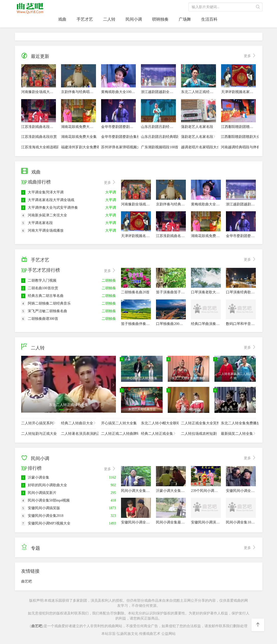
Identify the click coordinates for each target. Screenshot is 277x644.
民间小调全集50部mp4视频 (46, 500)
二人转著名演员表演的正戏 (79, 433)
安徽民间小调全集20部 (244, 491)
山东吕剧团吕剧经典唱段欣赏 (164, 127)
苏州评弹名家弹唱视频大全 (119, 147)
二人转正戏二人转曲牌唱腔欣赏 (119, 433)
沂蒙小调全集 (35, 477)
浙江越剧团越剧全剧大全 (161, 92)
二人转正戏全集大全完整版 (198, 423)
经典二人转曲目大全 (79, 423)
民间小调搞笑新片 (39, 493)
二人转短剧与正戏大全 (39, 433)
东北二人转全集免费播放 (238, 423)
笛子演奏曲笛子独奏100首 (177, 292)
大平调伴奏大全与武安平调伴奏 (50, 208)
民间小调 (134, 19)
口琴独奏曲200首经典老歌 (177, 324)
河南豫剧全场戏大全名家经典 (44, 92)
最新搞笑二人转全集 (238, 433)
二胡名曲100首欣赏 (40, 288)
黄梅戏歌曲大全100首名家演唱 (125, 92)
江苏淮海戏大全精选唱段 (39, 147)
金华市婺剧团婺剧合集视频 (123, 127)
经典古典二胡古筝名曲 (42, 296)
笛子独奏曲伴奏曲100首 (140, 324)
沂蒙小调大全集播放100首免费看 (182, 491)
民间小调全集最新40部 (174, 522)
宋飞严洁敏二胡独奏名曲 (44, 311)
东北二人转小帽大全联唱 (158, 423)
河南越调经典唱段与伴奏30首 (238, 147)
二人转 (109, 19)
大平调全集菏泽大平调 (42, 192)
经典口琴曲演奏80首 (207, 324)
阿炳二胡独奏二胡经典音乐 (46, 303)
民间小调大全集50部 (137, 491)
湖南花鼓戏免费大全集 (79, 127)
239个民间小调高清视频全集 (213, 491)
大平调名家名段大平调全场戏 (48, 200)
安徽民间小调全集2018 (42, 516)
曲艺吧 (27, 581)
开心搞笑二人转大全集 (119, 423)
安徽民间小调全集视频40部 (142, 522)
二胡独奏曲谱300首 (40, 319)
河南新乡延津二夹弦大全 (44, 215)
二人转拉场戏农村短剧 (198, 433)
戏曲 (62, 19)
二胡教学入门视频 (39, 280)
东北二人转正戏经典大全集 (202, 92)
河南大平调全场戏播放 (42, 231)
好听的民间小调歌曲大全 (44, 485)
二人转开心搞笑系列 (39, 423)
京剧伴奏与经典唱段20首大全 (84, 92)
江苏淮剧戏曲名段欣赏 (39, 127)
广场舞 (185, 19)
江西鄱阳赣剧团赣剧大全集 (243, 127)
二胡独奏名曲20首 (135, 292)
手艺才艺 (85, 19)
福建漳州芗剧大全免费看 (79, 147)
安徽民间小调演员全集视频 (212, 522)
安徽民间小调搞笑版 (41, 508)
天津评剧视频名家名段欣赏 (243, 92)
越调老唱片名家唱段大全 (198, 147)
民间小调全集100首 (241, 522)
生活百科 (209, 19)
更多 (250, 56)
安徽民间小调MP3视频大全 (46, 523)
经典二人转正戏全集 (158, 433)
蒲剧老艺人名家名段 (197, 127)
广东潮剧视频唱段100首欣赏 (158, 147)
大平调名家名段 (37, 223)
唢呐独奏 (160, 19)
